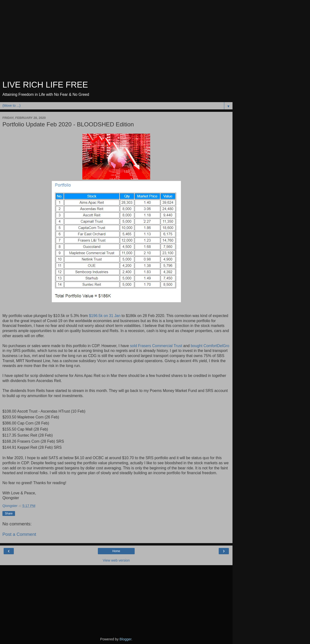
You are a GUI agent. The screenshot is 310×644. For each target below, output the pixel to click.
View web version (116, 560)
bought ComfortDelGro (210, 346)
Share (9, 514)
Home (116, 551)
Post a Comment (19, 534)
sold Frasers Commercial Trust (157, 346)
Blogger (126, 639)
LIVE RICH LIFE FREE (45, 85)
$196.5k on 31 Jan (105, 316)
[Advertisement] (116, 41)
